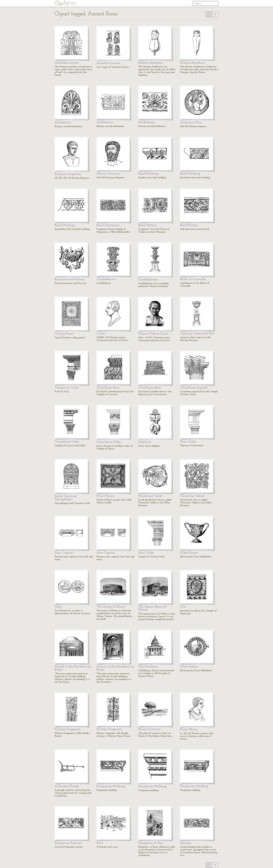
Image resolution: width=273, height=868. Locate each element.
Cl (65, 3)
